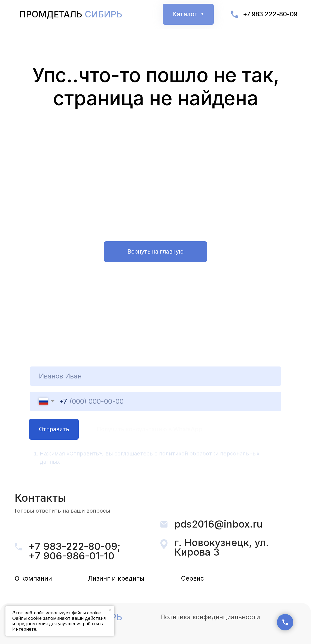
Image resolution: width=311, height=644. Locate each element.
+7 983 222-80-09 (270, 14)
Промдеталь (71, 14)
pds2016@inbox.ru (218, 524)
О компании (33, 578)
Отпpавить (54, 429)
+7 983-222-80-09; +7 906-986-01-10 (74, 551)
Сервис (193, 578)
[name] (155, 376)
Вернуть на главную (155, 251)
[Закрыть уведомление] (110, 610)
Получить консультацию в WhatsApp (149, 429)
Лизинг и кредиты (116, 578)
